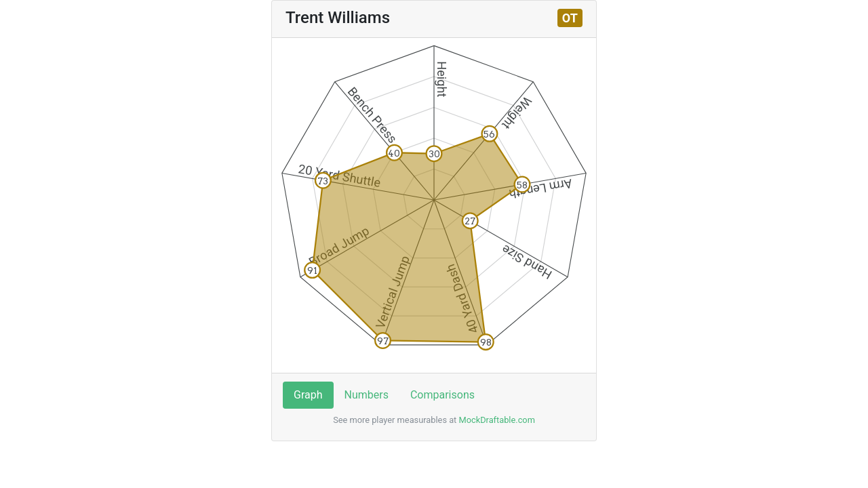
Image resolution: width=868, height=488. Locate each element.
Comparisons (442, 395)
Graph (308, 395)
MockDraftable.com (496, 420)
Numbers (367, 395)
